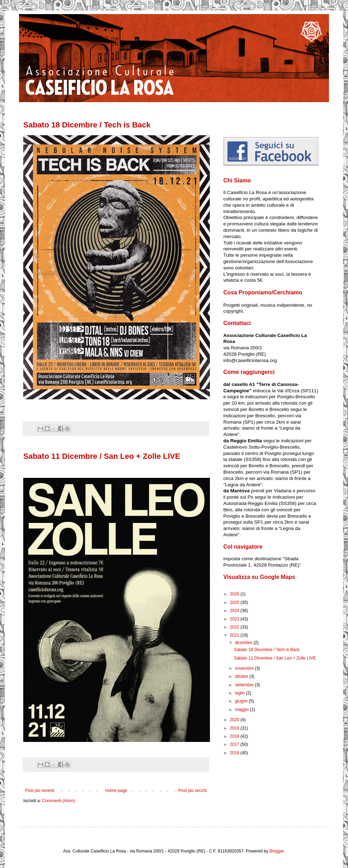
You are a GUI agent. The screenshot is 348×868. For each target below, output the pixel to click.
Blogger (277, 851)
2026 (235, 594)
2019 (235, 728)
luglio (240, 693)
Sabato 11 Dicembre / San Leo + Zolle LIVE (102, 456)
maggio (243, 710)
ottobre (242, 676)
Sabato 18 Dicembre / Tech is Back (87, 125)
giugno (242, 701)
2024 (235, 611)
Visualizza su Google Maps (259, 577)
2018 (235, 736)
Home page (116, 791)
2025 (235, 602)
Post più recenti (40, 791)
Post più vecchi (192, 791)
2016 (235, 753)
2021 (235, 635)
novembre (245, 668)
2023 (235, 619)
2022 (235, 627)
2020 (235, 720)
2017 (235, 744)
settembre (245, 685)
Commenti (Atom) (58, 801)
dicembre (244, 643)
